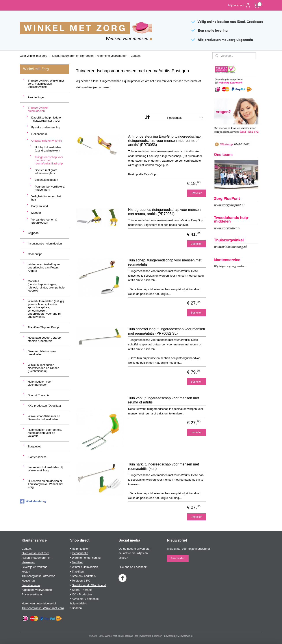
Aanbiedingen (37, 97)
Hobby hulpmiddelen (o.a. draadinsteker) (48, 149)
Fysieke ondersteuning (46, 127)
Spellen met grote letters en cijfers (46, 172)
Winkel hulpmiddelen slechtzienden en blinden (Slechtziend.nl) (44, 368)
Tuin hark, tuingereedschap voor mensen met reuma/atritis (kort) (164, 466)
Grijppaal (33, 233)
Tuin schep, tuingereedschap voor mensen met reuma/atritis (165, 262)
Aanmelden (178, 558)
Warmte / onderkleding (86, 558)
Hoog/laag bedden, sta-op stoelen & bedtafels (44, 339)
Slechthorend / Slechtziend (89, 585)
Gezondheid (39, 134)
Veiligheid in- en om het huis (46, 198)
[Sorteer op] (174, 118)
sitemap (129, 636)
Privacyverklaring (32, 594)
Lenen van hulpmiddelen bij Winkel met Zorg (45, 469)
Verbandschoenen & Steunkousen (44, 221)
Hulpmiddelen (81, 549)
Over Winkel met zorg (34, 56)
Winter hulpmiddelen (85, 567)
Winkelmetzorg (33, 501)
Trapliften (78, 572)
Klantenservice (37, 457)
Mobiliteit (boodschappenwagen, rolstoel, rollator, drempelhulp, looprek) (47, 286)
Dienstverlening (32, 585)
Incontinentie (80, 553)
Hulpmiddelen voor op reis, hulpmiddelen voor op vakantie (45, 433)
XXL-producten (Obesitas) (44, 406)
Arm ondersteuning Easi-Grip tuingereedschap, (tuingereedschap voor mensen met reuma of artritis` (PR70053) (165, 141)
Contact (136, 56)
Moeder (36, 213)
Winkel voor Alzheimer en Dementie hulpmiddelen (44, 418)
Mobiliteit (77, 562)
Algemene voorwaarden (112, 56)
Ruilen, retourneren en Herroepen (72, 56)
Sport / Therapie (82, 590)
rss (137, 636)
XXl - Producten (82, 594)
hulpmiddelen (79, 603)
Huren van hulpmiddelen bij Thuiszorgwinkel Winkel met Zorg (45, 484)
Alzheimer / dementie (85, 599)
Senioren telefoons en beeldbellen (42, 353)
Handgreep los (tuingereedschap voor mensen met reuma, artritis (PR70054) (164, 212)
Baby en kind (40, 206)
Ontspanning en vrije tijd (47, 141)
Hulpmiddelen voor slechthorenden (40, 383)
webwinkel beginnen (151, 636)
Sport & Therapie (39, 395)
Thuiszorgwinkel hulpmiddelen (38, 109)
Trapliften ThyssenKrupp (43, 327)
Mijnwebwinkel (185, 636)
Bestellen (196, 193)
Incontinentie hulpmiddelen (45, 244)
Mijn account (239, 5)
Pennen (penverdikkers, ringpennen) (50, 188)
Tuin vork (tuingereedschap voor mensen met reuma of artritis (164, 400)
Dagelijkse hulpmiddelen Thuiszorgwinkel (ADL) (47, 119)
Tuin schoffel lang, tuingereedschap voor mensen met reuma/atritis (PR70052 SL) (167, 331)
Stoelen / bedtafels (84, 576)
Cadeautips (35, 254)
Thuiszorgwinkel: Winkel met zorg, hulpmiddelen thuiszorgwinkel (46, 84)
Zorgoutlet (34, 446)
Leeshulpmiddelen (46, 180)
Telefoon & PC (81, 581)
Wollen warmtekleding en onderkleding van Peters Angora (44, 268)
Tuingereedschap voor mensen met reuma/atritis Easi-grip (49, 160)
